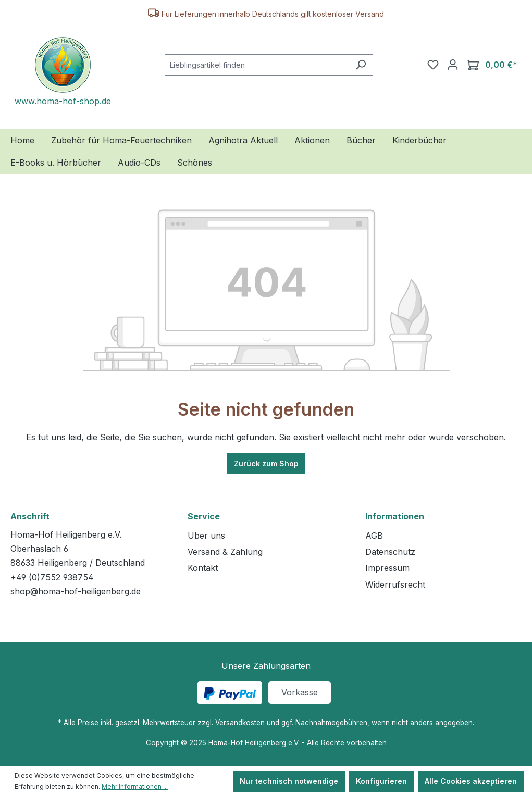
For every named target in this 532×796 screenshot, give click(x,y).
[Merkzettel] (433, 65)
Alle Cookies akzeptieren (471, 781)
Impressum (387, 568)
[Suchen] (361, 65)
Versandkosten (240, 723)
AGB (374, 536)
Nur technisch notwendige (289, 781)
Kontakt (203, 568)
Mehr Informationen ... (135, 786)
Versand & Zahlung (225, 552)
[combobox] (257, 65)
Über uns (206, 536)
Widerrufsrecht (395, 584)
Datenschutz (390, 552)
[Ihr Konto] (453, 65)
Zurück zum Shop (266, 463)
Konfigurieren (381, 781)
